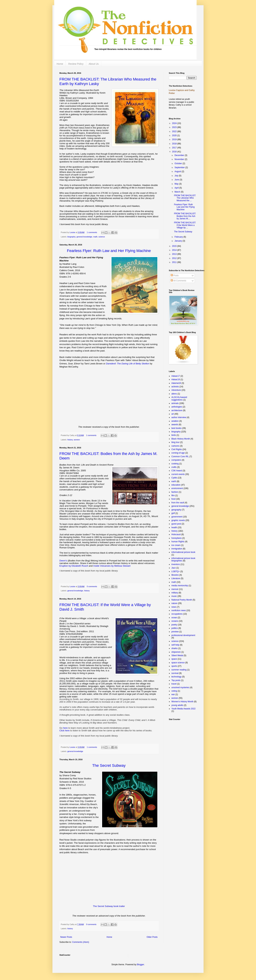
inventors (176, 564)
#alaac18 (176, 379)
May (177, 184)
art (173, 414)
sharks (174, 648)
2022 (175, 131)
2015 (175, 246)
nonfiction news (179, 610)
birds (174, 435)
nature (174, 603)
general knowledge (84, 237)
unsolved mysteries (180, 687)
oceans (175, 621)
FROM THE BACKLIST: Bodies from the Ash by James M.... (185, 216)
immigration (177, 549)
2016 (175, 152)
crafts (174, 467)
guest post (176, 524)
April (177, 188)
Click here (65, 731)
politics (175, 628)
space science (178, 663)
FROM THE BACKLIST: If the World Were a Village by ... (185, 225)
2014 (175, 250)
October (179, 163)
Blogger (140, 965)
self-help (175, 645)
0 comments (92, 586)
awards (175, 425)
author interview (179, 417)
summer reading (179, 670)
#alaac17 (176, 376)
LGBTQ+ (176, 571)
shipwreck (176, 652)
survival (175, 673)
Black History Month (181, 439)
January (179, 241)
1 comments (92, 232)
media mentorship (180, 586)
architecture (177, 410)
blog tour (176, 442)
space (174, 659)
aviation (175, 421)
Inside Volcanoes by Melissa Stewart (112, 566)
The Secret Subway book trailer (109, 906)
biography (71, 237)
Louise (73, 232)
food (173, 499)
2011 (175, 262)
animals (175, 403)
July (177, 176)
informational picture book (183, 552)
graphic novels (178, 520)
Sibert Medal (177, 655)
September (180, 167)
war (173, 694)
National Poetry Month (182, 600)
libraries (175, 575)
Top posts (176, 680)
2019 (175, 139)
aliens (174, 394)
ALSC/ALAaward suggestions (179, 398)
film (173, 495)
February (179, 237)
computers (176, 460)
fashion (175, 492)
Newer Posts (66, 937)
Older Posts (152, 937)
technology (176, 677)
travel (174, 684)
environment (177, 488)
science (102, 237)
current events (178, 474)
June (177, 180)
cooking (175, 464)
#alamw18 (176, 383)
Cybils (174, 478)
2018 (175, 144)
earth (174, 481)
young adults (177, 705)
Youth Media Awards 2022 (183, 709)
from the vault (178, 503)
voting (174, 691)
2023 (175, 127)
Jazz (174, 568)
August (178, 171)
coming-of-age (178, 453)
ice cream (176, 545)
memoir (175, 589)
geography (176, 510)
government (177, 517)
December (180, 155)
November (180, 159)
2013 (175, 254)
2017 (175, 148)
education (176, 485)
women (77, 440)
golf (173, 513)
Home (60, 64)
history (70, 440)
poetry (174, 625)
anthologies (177, 407)
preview (175, 632)
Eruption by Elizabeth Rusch (74, 566)
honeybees (177, 538)
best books (176, 428)
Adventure (176, 390)
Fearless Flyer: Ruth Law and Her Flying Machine (184, 207)
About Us (94, 64)
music (174, 596)
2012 (175, 258)
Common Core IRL (180, 457)
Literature (176, 578)
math (95, 237)
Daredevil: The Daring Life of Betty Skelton (128, 364)
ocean (174, 618)
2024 (175, 123)
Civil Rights (177, 449)
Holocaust (176, 534)
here (65, 728)
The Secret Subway (183, 232)
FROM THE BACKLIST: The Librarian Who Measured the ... (185, 198)
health (174, 527)
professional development (183, 635)
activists (175, 387)
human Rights (178, 542)
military (175, 593)
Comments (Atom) (80, 942)
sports (174, 666)
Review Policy (76, 64)
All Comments (178, 281)
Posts (175, 275)
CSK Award (177, 471)
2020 (175, 135)
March (178, 192)
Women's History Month (182, 702)
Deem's (63, 561)
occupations (177, 614)
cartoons (175, 446)
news (174, 607)
